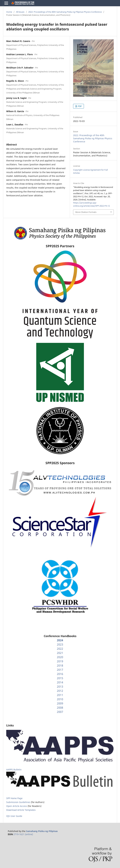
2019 (60, 661)
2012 (60, 691)
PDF (80, 106)
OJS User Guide (14, 816)
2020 (60, 657)
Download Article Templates (21, 810)
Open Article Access (17, 806)
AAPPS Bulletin (14, 770)
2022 (60, 649)
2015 (60, 678)
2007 (60, 712)
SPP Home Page (14, 798)
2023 (60, 644)
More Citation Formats (86, 212)
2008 (60, 708)
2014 (60, 682)
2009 (60, 703)
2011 (60, 695)
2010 (60, 699)
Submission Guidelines (19, 802)
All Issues (20, 12)
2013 (60, 687)
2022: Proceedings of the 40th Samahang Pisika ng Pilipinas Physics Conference (65, 12)
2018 (60, 665)
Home (9, 12)
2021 (60, 653)
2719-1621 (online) (23, 834)
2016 (60, 674)
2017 (60, 670)
